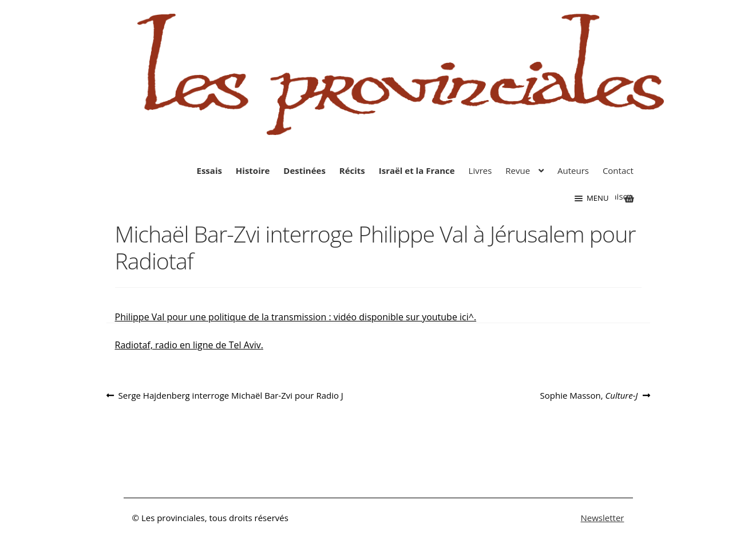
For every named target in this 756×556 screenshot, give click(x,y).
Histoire (253, 170)
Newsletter (603, 518)
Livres (480, 170)
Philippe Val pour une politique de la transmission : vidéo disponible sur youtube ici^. (296, 317)
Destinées (304, 170)
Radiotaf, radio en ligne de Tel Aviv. (189, 345)
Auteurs (573, 170)
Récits (352, 170)
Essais (209, 170)
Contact (618, 170)
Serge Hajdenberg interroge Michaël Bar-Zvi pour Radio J (231, 396)
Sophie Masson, (589, 396)
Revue (518, 170)
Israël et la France (417, 170)
